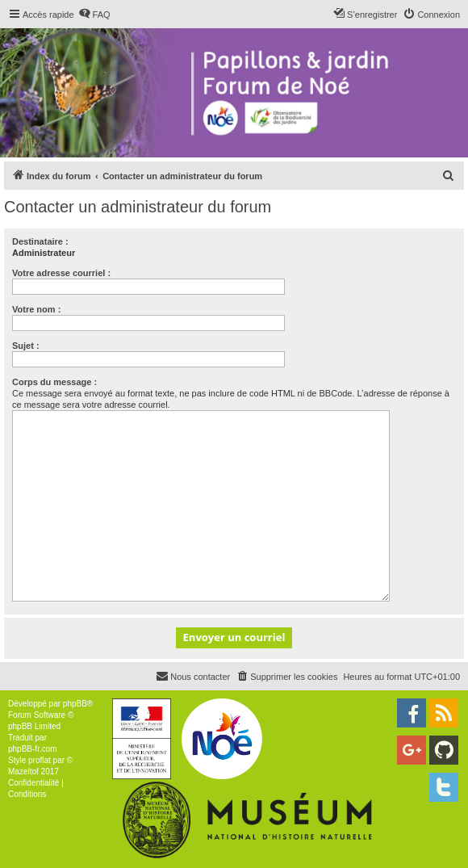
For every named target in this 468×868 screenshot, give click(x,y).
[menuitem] (94, 15)
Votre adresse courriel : (61, 273)
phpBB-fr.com (33, 749)
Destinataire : (40, 241)
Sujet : (26, 346)
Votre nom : (36, 309)
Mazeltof (23, 772)
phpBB (75, 704)
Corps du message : (54, 382)
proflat (40, 760)
